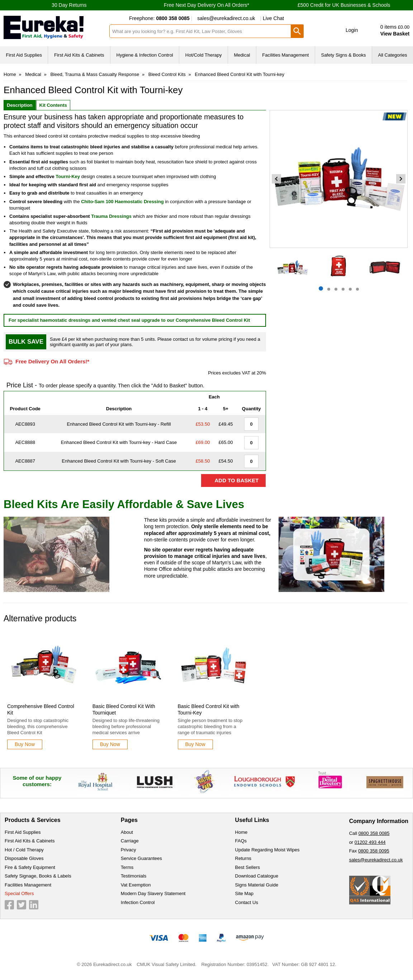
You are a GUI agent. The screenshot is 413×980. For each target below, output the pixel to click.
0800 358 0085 (374, 833)
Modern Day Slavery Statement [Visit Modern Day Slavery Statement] (153, 893)
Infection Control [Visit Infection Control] (138, 902)
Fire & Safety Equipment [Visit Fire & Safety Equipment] (30, 867)
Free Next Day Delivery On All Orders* (206, 5)
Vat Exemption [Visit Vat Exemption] (136, 885)
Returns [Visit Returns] (243, 858)
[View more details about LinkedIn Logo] (34, 905)
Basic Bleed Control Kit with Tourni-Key (209, 709)
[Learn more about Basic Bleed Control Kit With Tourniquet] (110, 744)
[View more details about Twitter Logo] (22, 905)
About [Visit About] (127, 832)
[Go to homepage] (54, 27)
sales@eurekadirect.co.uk (226, 18)
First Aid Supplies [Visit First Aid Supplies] (23, 832)
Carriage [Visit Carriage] (130, 841)
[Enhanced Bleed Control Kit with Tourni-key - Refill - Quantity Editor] (251, 424)
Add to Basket (236, 480)
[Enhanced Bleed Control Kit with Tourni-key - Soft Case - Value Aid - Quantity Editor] (251, 461)
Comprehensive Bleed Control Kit (213, 320)
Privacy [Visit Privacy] (129, 850)
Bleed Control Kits (167, 74)
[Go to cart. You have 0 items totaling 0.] (389, 30)
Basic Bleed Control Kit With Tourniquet (124, 709)
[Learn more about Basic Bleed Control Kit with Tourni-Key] (195, 744)
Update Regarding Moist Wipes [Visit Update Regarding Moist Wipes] (267, 850)
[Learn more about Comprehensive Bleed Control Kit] (25, 744)
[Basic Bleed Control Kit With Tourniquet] (129, 691)
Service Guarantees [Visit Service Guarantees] (141, 858)
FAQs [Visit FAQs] (241, 841)
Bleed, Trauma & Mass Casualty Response (95, 74)
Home (10, 74)
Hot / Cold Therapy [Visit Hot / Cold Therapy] (24, 850)
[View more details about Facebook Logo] (9, 905)
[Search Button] (297, 31)
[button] (347, 30)
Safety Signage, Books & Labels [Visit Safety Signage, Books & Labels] (38, 876)
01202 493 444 (370, 842)
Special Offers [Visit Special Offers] (19, 893)
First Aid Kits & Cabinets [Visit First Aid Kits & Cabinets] (30, 841)
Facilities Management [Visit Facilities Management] (28, 885)
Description (20, 105)
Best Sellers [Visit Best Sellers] (248, 867)
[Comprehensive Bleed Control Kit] (43, 691)
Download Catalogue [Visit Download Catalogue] (257, 876)
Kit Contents (53, 105)
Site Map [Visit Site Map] (244, 893)
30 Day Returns (69, 5)
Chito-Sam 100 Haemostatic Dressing (122, 202)
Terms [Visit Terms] (127, 867)
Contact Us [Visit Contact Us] (247, 902)
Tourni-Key (68, 176)
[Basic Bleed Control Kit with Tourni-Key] (214, 691)
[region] (43, 667)
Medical (33, 74)
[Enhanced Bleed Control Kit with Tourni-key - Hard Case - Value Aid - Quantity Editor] (251, 443)
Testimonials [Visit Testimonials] (134, 876)
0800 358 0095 (374, 851)
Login (352, 30)
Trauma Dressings (111, 216)
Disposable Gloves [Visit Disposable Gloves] (24, 858)
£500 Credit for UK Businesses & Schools (344, 5)
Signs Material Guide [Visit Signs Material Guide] (257, 885)
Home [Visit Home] (241, 832)
